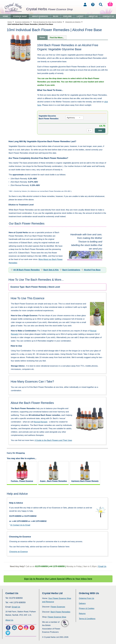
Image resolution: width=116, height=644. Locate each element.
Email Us (102, 566)
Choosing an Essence (18, 552)
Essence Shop (20, 17)
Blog (56, 16)
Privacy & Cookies (87, 608)
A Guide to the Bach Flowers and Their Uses (53, 440)
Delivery (82, 603)
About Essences (40, 17)
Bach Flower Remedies (60, 612)
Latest (80, 17)
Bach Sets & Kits (51, 270)
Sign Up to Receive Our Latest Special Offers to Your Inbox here (58, 579)
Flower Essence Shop (57, 617)
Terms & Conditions (87, 619)
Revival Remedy (41, 422)
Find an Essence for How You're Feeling (47, 22)
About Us (93, 17)
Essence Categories (22, 22)
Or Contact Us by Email (20, 525)
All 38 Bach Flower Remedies (27, 270)
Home (5, 16)
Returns (82, 614)
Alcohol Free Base (92, 270)
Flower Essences (58, 607)
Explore (67, 17)
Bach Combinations (71, 270)
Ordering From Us (86, 598)
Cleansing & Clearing (73, 22)
